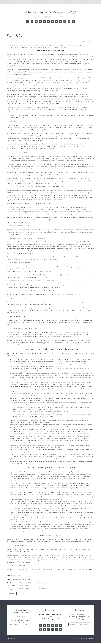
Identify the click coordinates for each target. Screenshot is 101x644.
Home (11, 2)
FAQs (52, 2)
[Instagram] (44, 21)
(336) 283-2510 (61, 17)
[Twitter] (57, 21)
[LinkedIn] (48, 21)
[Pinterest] (53, 21)
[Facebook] (40, 21)
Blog (91, 2)
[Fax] (36, 21)
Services (40, 2)
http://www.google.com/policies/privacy (35, 181)
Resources (65, 2)
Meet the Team (24, 2)
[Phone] (32, 21)
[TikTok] (65, 21)
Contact (79, 2)
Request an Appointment (79, 625)
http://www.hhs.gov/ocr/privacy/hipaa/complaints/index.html (65, 560)
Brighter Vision (89, 639)
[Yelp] (73, 21)
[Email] (28, 21)
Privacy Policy (11, 639)
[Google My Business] (69, 21)
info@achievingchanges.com (45, 17)
